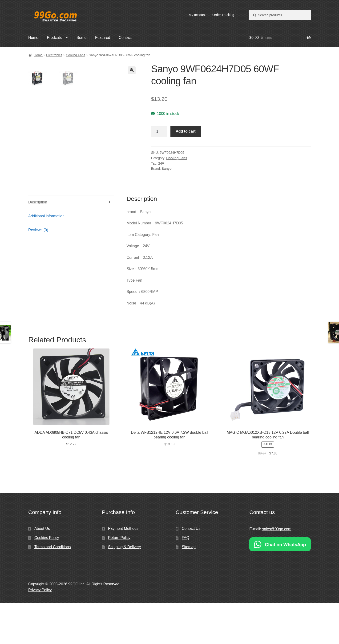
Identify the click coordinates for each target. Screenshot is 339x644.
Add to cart (186, 131)
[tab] (71, 244)
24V (161, 163)
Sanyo (167, 169)
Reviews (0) (38, 271)
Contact (125, 38)
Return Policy (119, 579)
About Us (42, 570)
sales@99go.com (277, 570)
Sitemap (189, 588)
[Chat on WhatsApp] (280, 585)
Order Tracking (223, 15)
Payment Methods (123, 570)
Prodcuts (54, 38)
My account (197, 15)
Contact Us (191, 570)
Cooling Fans (76, 55)
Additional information (46, 257)
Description (38, 243)
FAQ (186, 579)
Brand (82, 38)
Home (33, 38)
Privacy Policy (40, 631)
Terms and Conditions (53, 588)
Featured (103, 38)
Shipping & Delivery (125, 588)
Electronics (54, 55)
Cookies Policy (47, 579)
